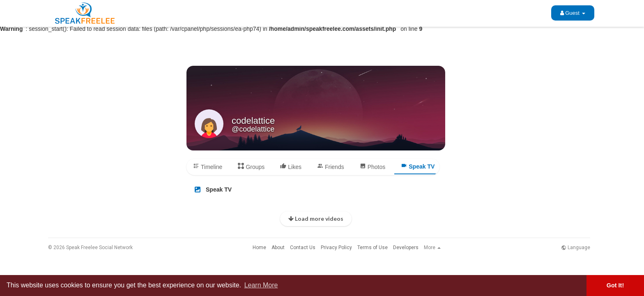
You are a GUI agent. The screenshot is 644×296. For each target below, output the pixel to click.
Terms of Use (373, 247)
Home (259, 247)
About (278, 247)
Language (576, 247)
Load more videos (316, 219)
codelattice (253, 121)
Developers (406, 247)
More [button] (432, 247)
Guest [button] (573, 13)
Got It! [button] (615, 285)
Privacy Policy (336, 247)
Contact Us (303, 247)
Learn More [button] (261, 285)
